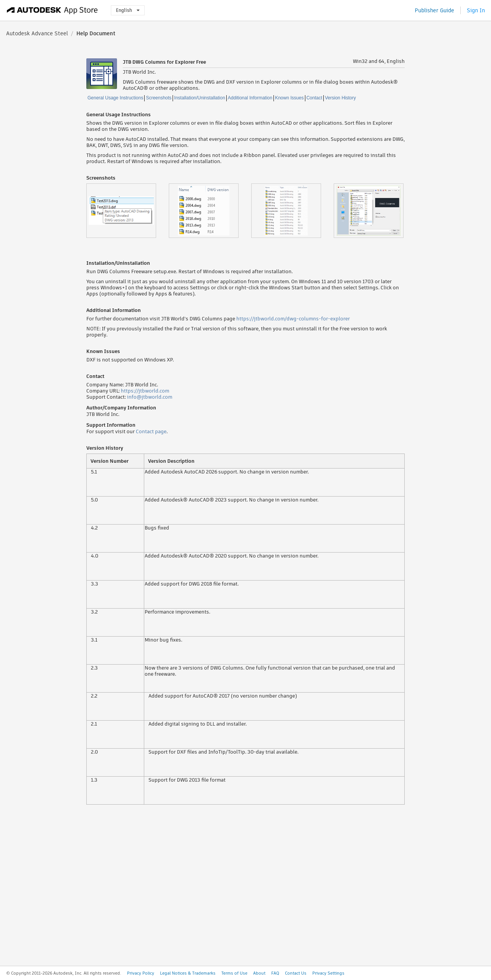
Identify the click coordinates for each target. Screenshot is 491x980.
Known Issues (289, 98)
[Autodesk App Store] (52, 10)
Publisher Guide (434, 10)
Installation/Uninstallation (200, 98)
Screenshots (159, 98)
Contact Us (296, 973)
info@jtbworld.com (150, 397)
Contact (314, 98)
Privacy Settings (328, 973)
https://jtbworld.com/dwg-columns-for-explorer (293, 319)
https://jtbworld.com (145, 391)
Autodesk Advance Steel (37, 33)
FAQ (275, 973)
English (128, 10)
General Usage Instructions (115, 98)
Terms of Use (234, 973)
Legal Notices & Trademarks (188, 973)
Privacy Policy (141, 973)
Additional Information (250, 98)
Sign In (476, 10)
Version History (340, 98)
